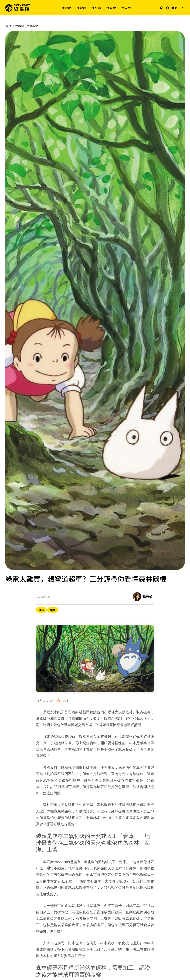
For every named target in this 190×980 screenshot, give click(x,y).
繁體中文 (177, 8)
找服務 (96, 8)
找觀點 (67, 8)
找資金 (111, 8)
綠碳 (41, 610)
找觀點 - (27, 26)
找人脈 (126, 8)
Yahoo (62, 700)
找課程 (82, 8)
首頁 (8, 26)
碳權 (53, 610)
